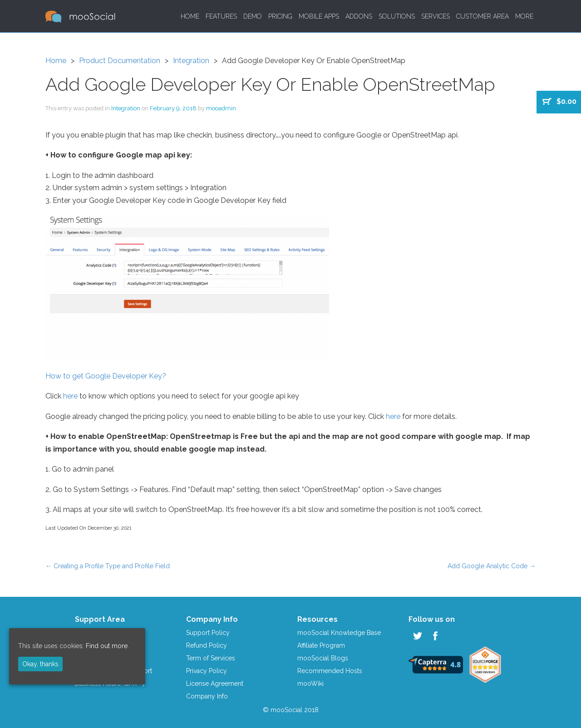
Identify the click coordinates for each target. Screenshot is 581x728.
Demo (253, 16)
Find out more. (107, 646)
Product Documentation (120, 61)
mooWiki (310, 684)
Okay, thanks (40, 664)
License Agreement (215, 684)
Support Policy (208, 633)
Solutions (397, 16)
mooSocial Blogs (323, 658)
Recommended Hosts (330, 671)
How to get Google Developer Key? (106, 376)
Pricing (280, 16)
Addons (359, 16)
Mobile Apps (319, 16)
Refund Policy (207, 645)
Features (221, 16)
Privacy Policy (207, 671)
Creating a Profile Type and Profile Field (108, 566)
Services (436, 16)
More (524, 16)
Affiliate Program (321, 645)
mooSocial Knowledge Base (339, 633)
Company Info (207, 696)
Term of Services (211, 658)
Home (190, 16)
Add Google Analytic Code (492, 566)
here (70, 396)
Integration (191, 61)
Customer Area (483, 16)
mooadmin (221, 108)
